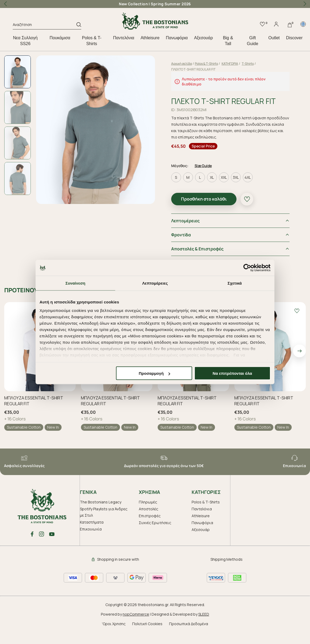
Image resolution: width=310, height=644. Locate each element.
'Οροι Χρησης (114, 637)
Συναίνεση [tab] (75, 283)
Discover (294, 38)
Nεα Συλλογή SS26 (25, 41)
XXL (233, 190)
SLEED (204, 627)
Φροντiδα (191, 248)
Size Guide (213, 179)
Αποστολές (148, 522)
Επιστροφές (150, 529)
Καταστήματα (92, 535)
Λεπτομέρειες (195, 234)
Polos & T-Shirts (92, 41)
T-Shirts (257, 64)
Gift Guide (253, 41)
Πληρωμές (148, 515)
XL (221, 190)
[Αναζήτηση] (45, 25)
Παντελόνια (124, 38)
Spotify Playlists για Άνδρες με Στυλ (104, 525)
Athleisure (150, 38)
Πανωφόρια (177, 38)
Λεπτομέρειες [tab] (155, 283)
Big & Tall (228, 41)
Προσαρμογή (154, 373)
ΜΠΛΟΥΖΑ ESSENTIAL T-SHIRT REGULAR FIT (34, 414)
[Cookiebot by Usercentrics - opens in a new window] (247, 268)
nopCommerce (136, 627)
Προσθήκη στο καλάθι (213, 212)
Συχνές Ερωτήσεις (155, 536)
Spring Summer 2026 (171, 4)
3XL (245, 190)
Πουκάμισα (60, 38)
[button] (305, 4)
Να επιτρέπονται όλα (232, 373)
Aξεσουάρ (203, 38)
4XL (257, 190)
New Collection (133, 4)
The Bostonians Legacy (101, 515)
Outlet (274, 38)
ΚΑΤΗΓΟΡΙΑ (239, 64)
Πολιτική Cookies (147, 637)
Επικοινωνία (91, 542)
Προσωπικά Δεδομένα (189, 637)
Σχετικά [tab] (234, 283)
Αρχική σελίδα (191, 64)
